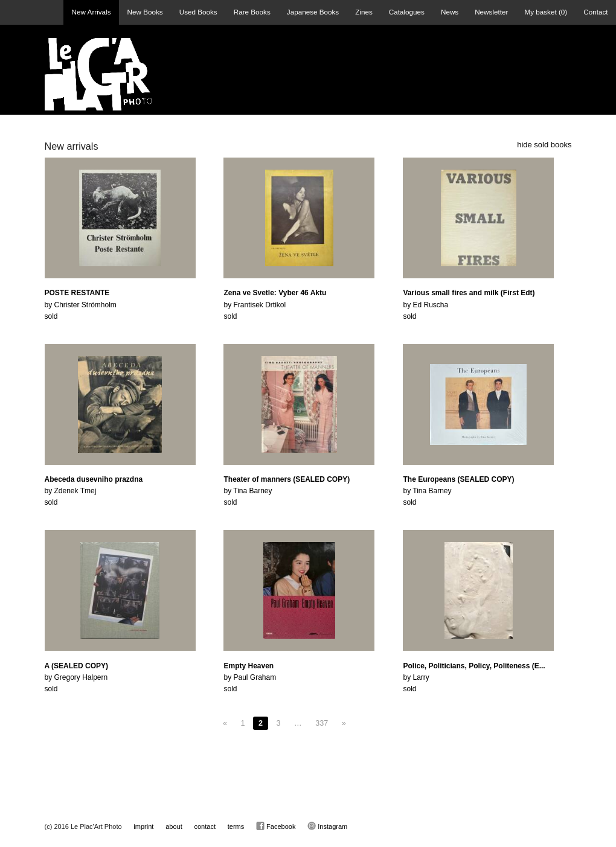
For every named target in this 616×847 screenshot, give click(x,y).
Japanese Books (313, 12)
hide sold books (544, 145)
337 (322, 723)
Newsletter (491, 12)
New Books (145, 12)
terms (236, 826)
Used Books (198, 12)
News (450, 12)
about (174, 826)
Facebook (276, 826)
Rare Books (252, 12)
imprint (143, 826)
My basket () (546, 12)
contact (205, 826)
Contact (595, 12)
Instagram (327, 826)
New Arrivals (91, 12)
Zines (364, 12)
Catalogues (407, 12)
